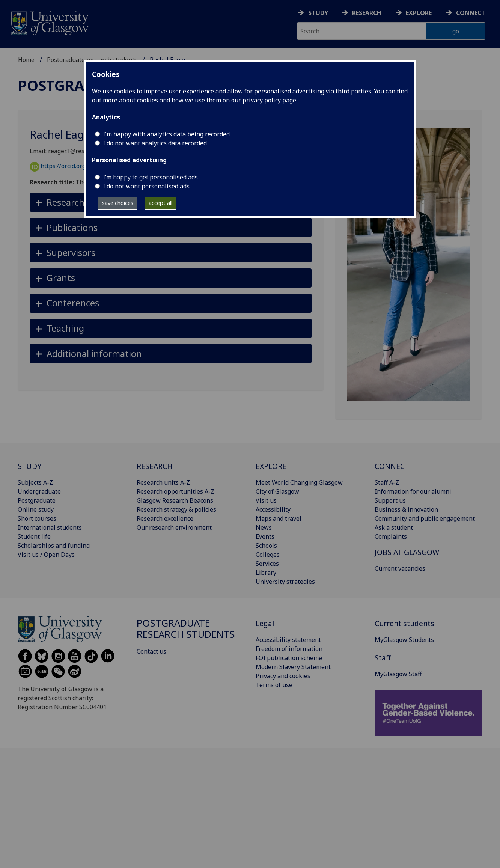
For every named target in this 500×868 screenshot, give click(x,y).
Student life (34, 536)
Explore (419, 13)
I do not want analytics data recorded (155, 143)
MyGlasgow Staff (398, 674)
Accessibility (273, 509)
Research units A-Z (163, 482)
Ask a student (394, 527)
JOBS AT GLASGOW (407, 552)
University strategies (285, 582)
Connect (471, 13)
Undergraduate (39, 491)
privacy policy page (269, 100)
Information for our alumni (413, 491)
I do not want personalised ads (146, 186)
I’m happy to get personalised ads (150, 177)
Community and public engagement (425, 518)
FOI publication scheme (289, 658)
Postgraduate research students (186, 629)
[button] (171, 227)
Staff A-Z (387, 482)
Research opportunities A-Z (175, 491)
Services (267, 564)
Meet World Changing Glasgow (299, 482)
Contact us (151, 651)
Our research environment (174, 527)
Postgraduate (37, 500)
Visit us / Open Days (46, 555)
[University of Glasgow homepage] (49, 22)
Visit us (266, 500)
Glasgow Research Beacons (175, 500)
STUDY (29, 466)
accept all (160, 203)
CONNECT (392, 466)
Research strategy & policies (176, 509)
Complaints (391, 536)
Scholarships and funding (54, 546)
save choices (118, 203)
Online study (36, 509)
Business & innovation (406, 509)
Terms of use (274, 685)
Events (265, 536)
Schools (266, 546)
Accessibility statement (288, 640)
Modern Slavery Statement (293, 667)
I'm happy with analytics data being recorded (166, 134)
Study (318, 13)
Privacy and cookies (283, 676)
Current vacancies (400, 568)
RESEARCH (155, 466)
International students (50, 527)
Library (266, 573)
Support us (390, 500)
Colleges (268, 555)
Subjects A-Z (35, 482)
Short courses (37, 518)
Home (26, 60)
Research (367, 13)
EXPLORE (271, 466)
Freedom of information (289, 649)
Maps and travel (279, 518)
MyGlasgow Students (404, 640)
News (264, 527)
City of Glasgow (277, 491)
